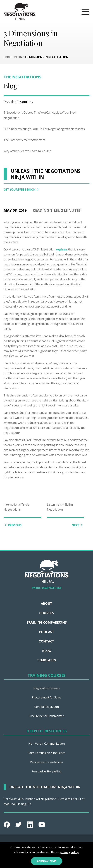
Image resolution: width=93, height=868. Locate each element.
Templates (46, 660)
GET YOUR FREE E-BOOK (22, 189)
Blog (18, 57)
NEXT (78, 525)
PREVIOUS (13, 525)
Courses (46, 613)
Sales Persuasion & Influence (46, 753)
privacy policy (69, 852)
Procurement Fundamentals (46, 716)
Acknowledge (47, 861)
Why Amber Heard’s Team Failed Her (27, 151)
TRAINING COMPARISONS (47, 622)
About (46, 603)
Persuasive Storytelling (47, 771)
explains (62, 249)
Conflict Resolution (47, 707)
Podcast (47, 632)
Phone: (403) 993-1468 (46, 588)
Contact (46, 641)
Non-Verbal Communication (46, 744)
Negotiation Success (46, 688)
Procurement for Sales (46, 697)
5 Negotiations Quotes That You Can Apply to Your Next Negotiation (40, 115)
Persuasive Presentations (46, 762)
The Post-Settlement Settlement (24, 140)
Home (8, 57)
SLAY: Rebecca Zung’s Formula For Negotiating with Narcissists (44, 129)
